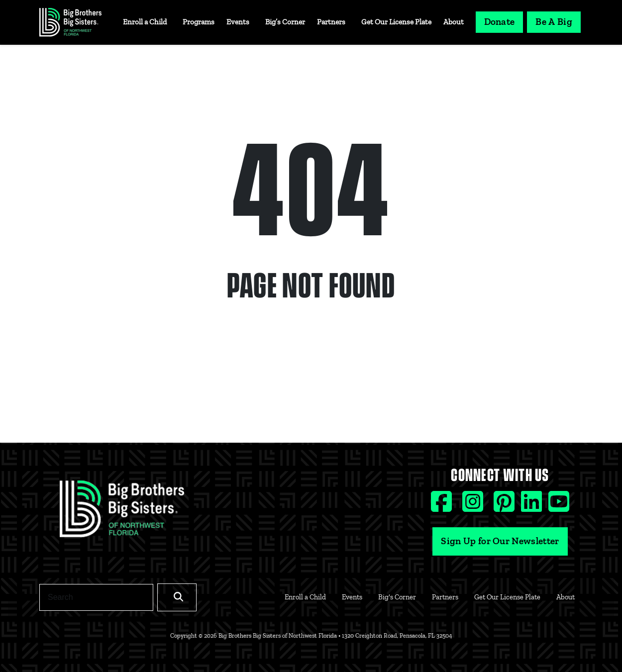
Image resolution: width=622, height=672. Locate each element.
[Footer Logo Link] (122, 512)
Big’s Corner (285, 22)
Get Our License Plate (396, 22)
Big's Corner (397, 597)
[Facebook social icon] (443, 506)
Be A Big (554, 22)
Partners (331, 22)
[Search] (96, 597)
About (454, 22)
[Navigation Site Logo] (70, 22)
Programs (199, 22)
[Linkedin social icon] (533, 506)
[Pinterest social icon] (505, 506)
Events (238, 22)
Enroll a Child (145, 22)
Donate (500, 22)
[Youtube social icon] (559, 506)
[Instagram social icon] (474, 506)
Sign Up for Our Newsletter (500, 541)
